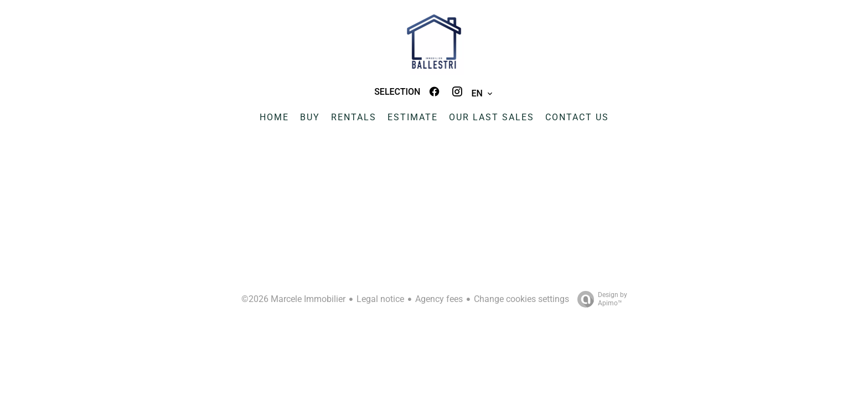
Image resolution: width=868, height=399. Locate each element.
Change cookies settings (521, 299)
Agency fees (439, 299)
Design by (600, 299)
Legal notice (380, 299)
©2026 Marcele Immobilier (293, 299)
